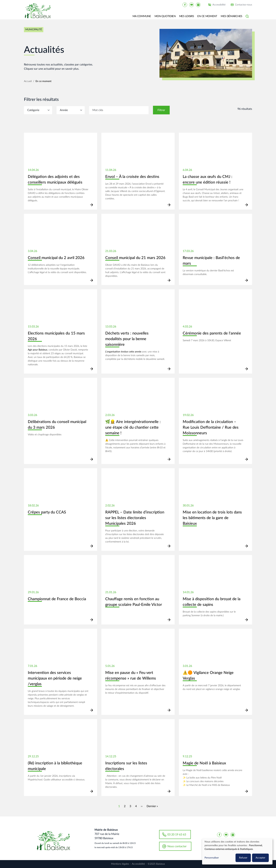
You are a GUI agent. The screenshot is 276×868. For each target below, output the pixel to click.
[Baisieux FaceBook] (185, 5)
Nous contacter (177, 846)
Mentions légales (120, 864)
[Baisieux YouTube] (192, 5)
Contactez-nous (244, 5)
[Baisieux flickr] (198, 5)
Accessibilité (219, 5)
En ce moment (43, 81)
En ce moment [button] (207, 16)
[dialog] (237, 851)
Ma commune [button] (142, 16)
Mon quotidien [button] (165, 16)
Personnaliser (212, 858)
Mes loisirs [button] (187, 16)
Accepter (260, 858)
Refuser (243, 858)
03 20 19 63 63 (177, 835)
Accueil (28, 81)
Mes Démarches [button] (231, 16)
